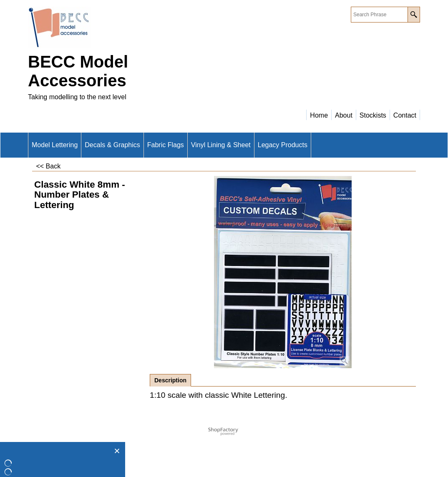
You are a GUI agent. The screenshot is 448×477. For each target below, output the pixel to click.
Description (170, 380)
